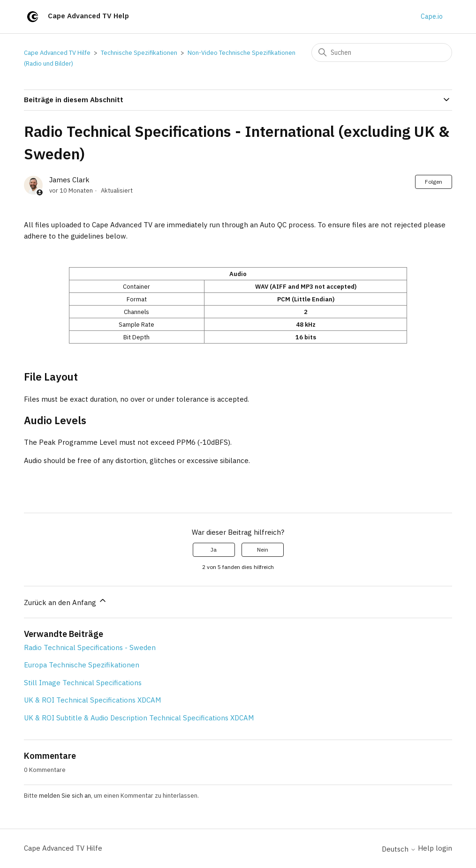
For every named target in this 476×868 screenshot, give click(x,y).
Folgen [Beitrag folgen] (434, 182)
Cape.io (432, 16)
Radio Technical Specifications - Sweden (90, 647)
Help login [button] (435, 848)
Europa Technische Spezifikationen (82, 665)
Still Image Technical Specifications (83, 683)
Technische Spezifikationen (139, 53)
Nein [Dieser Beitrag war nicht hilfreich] (263, 550)
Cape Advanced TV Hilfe (57, 53)
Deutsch (399, 849)
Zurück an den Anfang (66, 601)
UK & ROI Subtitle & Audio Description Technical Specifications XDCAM (139, 718)
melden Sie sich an (65, 796)
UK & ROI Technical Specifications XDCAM (92, 700)
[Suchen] (382, 52)
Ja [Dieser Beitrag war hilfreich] (214, 550)
